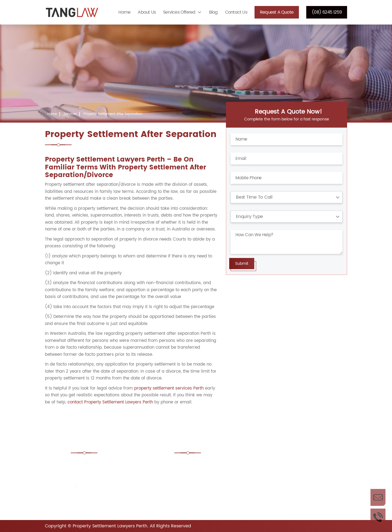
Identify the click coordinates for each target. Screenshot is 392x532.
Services (70, 114)
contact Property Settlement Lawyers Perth (110, 402)
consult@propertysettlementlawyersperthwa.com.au (124, 489)
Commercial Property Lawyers (210, 479)
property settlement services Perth (169, 388)
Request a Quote (277, 12)
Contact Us (236, 12)
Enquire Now (378, 497)
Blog (213, 12)
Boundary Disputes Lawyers (285, 464)
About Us (147, 12)
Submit (242, 264)
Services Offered (179, 12)
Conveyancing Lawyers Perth (287, 479)
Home (124, 12)
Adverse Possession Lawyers (208, 464)
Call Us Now (378, 517)
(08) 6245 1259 (327, 12)
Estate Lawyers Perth (279, 493)
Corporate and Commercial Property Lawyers (208, 497)
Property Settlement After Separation (113, 114)
